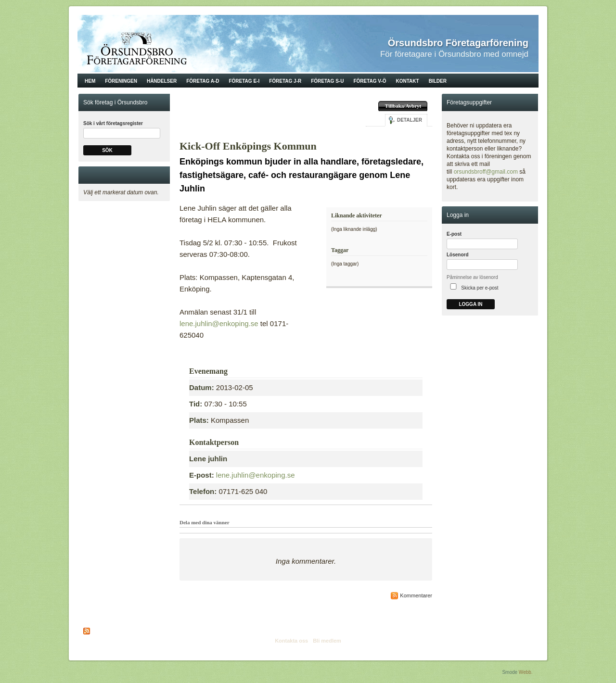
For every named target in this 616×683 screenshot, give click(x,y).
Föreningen (121, 81)
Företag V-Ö (370, 81)
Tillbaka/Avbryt (403, 106)
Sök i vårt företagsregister (113, 123)
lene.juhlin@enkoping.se (219, 323)
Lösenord (458, 255)
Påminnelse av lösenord (472, 277)
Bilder (438, 81)
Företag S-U (327, 81)
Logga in (470, 304)
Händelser (162, 81)
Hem (90, 81)
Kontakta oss (291, 641)
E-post (454, 234)
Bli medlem (327, 641)
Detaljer (410, 120)
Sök (107, 150)
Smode (510, 672)
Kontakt (408, 81)
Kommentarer (416, 595)
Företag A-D (203, 81)
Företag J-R (285, 81)
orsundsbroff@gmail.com (486, 172)
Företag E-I (244, 81)
